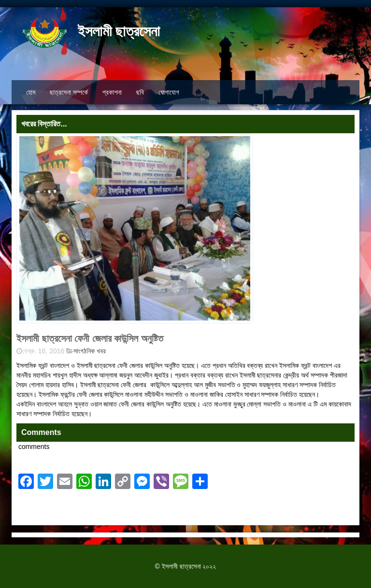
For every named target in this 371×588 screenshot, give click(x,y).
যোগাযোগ (169, 92)
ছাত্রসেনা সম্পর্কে (69, 92)
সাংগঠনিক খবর (90, 351)
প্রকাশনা (112, 92)
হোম (31, 92)
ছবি (140, 92)
